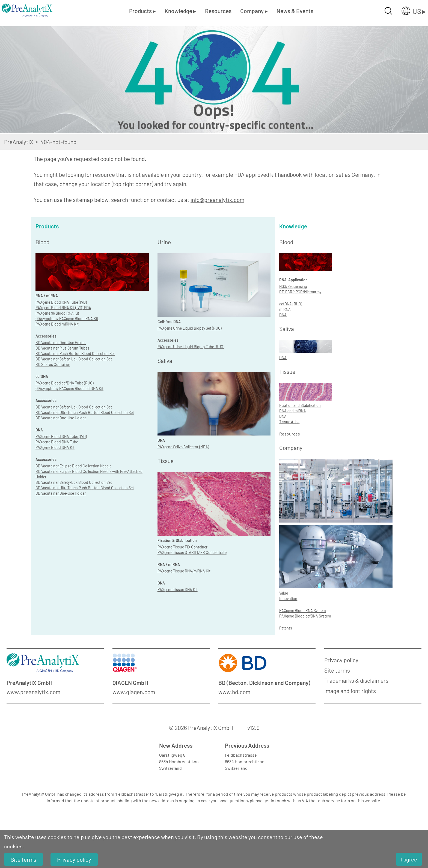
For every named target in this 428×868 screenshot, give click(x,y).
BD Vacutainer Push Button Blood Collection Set (75, 354)
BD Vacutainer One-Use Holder (61, 343)
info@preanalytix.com (217, 200)
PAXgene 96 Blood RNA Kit (57, 313)
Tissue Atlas (289, 422)
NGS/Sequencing (293, 286)
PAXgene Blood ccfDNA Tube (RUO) (65, 383)
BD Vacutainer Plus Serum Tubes (62, 348)
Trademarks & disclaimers (356, 680)
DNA (283, 315)
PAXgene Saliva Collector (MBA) (183, 447)
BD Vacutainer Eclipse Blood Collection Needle (73, 466)
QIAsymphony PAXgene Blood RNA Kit (67, 319)
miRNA (285, 309)
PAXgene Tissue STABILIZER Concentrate (192, 552)
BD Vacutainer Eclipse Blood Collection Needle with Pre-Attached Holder (89, 474)
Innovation (288, 599)
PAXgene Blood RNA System (303, 611)
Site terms (337, 670)
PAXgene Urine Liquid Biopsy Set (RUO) (190, 328)
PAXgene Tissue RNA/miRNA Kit (184, 571)
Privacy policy (341, 660)
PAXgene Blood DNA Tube (57, 442)
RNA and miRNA (293, 411)
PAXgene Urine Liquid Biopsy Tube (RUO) (191, 347)
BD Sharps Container (53, 364)
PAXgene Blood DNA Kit (55, 447)
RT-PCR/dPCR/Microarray (300, 292)
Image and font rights (350, 691)
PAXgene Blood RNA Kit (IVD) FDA (63, 308)
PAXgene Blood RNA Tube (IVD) (61, 302)
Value (284, 593)
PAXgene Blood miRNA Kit (57, 324)
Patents (286, 628)
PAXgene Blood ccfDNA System (305, 616)
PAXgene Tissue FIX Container (182, 547)
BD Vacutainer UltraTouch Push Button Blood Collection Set (85, 412)
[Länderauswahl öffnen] (409, 11)
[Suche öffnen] (388, 11)
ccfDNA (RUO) (291, 304)
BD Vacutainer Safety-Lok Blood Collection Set (74, 359)
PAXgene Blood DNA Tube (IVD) (61, 436)
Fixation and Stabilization (300, 405)
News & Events (295, 11)
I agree (409, 859)
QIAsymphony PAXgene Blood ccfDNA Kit (69, 388)
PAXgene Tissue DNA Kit (178, 590)
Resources (218, 11)
